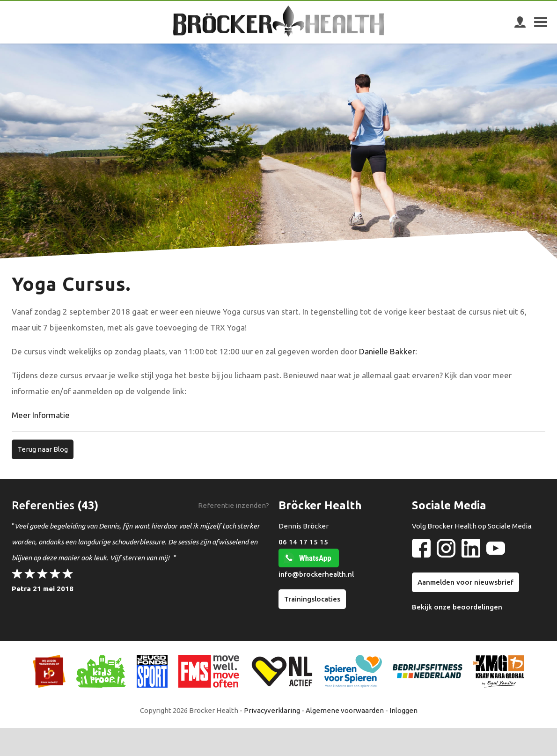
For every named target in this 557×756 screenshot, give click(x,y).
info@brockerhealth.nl (316, 574)
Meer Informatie (42, 415)
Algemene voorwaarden (345, 710)
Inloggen (403, 710)
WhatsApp (315, 558)
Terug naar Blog (43, 449)
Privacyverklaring (272, 710)
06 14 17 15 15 (303, 542)
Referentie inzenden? (234, 505)
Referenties (43, 505)
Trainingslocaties (312, 599)
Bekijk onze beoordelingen (457, 607)
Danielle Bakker (387, 351)
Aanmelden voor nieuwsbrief (465, 582)
